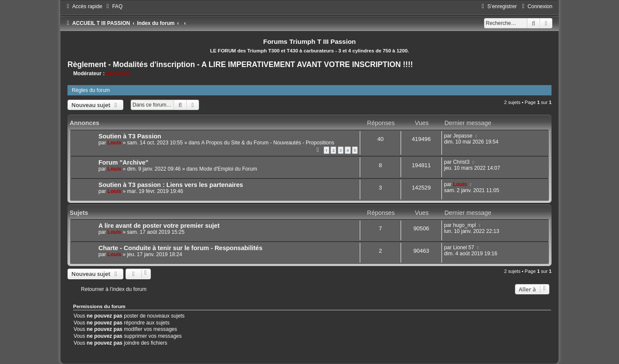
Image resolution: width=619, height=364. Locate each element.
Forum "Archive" (123, 162)
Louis (114, 143)
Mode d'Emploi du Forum (228, 169)
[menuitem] (113, 6)
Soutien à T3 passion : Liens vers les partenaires (171, 185)
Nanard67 (118, 73)
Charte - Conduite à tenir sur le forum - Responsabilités (181, 248)
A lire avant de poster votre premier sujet (159, 226)
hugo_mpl (464, 225)
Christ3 (461, 162)
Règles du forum (91, 90)
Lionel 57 (464, 248)
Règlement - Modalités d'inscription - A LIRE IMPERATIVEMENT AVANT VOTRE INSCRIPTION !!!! (240, 64)
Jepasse (463, 136)
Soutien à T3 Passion (130, 136)
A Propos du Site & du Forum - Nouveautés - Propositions (268, 143)
